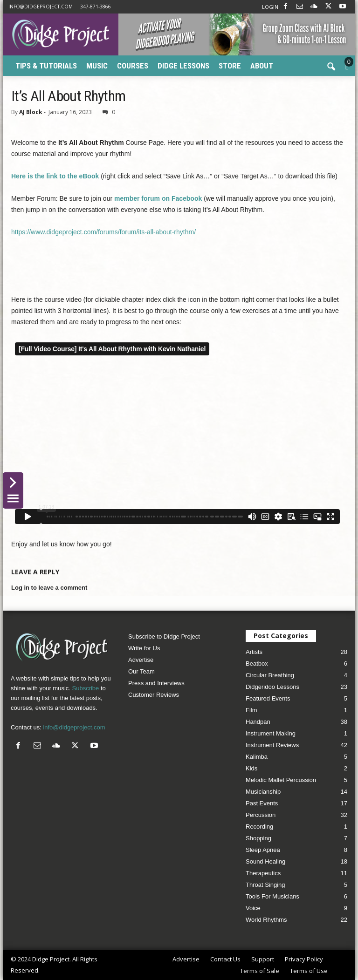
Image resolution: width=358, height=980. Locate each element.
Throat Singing (265, 885)
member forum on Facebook (158, 198)
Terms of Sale (260, 971)
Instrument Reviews (272, 745)
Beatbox (257, 664)
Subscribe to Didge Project (164, 636)
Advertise (141, 660)
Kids (251, 768)
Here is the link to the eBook (55, 176)
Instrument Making (271, 733)
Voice (253, 908)
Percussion (261, 815)
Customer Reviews (154, 695)
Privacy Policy (304, 959)
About (262, 66)
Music (97, 66)
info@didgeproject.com (41, 7)
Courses (133, 66)
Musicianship (263, 792)
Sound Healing (265, 861)
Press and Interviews (156, 683)
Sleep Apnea (263, 850)
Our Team (141, 671)
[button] (331, 67)
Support (263, 959)
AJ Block (31, 112)
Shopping (258, 838)
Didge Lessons (183, 66)
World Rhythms (266, 920)
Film (251, 710)
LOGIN (270, 7)
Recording (259, 827)
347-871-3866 (96, 7)
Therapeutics (263, 873)
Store (230, 66)
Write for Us (144, 648)
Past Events (262, 803)
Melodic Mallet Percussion (281, 780)
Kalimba (257, 757)
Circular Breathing (270, 675)
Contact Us (225, 959)
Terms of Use (309, 971)
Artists (254, 652)
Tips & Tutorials (46, 66)
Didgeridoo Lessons (272, 687)
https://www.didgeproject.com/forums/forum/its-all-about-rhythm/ (103, 232)
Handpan (258, 722)
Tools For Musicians (272, 896)
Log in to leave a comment (49, 588)
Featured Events (268, 698)
